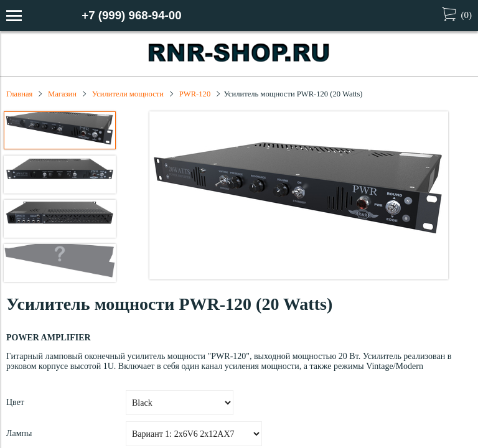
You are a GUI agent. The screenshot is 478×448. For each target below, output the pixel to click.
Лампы (19, 433)
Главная (19, 94)
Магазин (62, 94)
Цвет (15, 402)
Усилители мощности (128, 94)
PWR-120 (195, 94)
